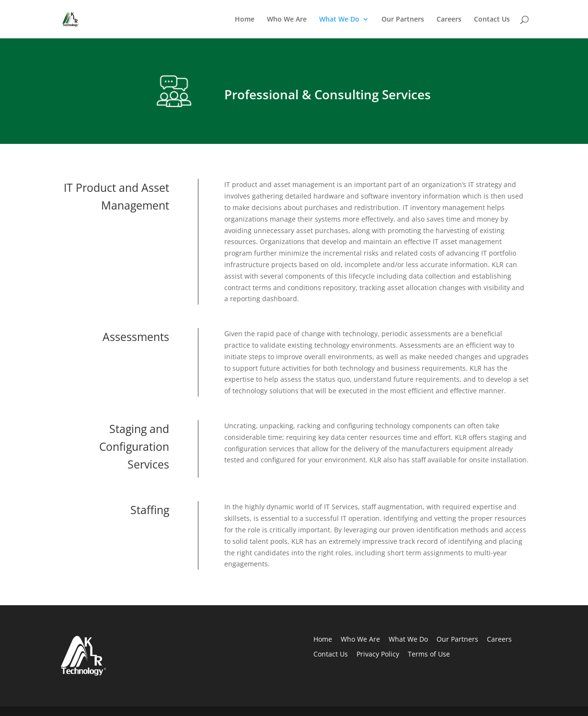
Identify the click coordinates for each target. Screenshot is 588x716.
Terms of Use (429, 654)
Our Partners (403, 20)
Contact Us (492, 20)
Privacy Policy (378, 654)
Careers (449, 20)
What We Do (339, 20)
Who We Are (287, 20)
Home (245, 20)
